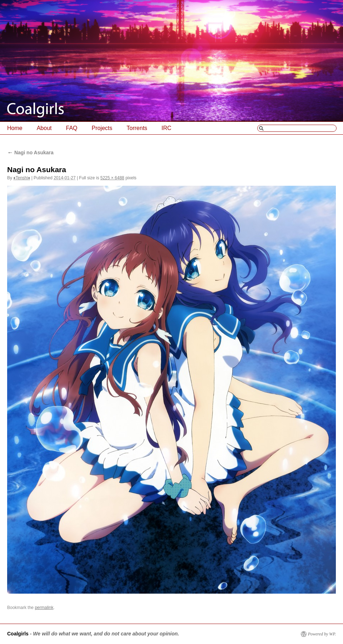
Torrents (137, 128)
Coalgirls (18, 634)
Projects (102, 128)
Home (15, 128)
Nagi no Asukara (30, 153)
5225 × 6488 (112, 178)
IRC (166, 128)
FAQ (72, 128)
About (44, 128)
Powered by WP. (322, 634)
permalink (44, 608)
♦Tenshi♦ (22, 178)
